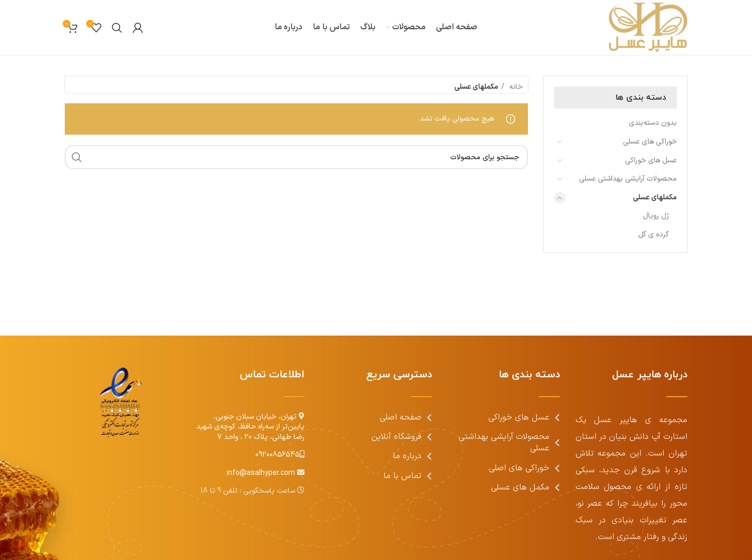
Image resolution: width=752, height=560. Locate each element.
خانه (515, 87)
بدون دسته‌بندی (653, 123)
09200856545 (278, 455)
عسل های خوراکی (651, 160)
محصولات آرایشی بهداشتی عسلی (628, 179)
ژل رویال (656, 216)
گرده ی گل (654, 235)
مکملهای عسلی (655, 198)
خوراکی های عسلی (650, 142)
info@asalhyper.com (262, 473)
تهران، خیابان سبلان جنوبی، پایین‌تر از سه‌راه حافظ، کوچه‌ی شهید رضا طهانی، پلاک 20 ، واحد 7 (250, 427)
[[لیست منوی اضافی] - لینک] (376, 418)
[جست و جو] (117, 28)
